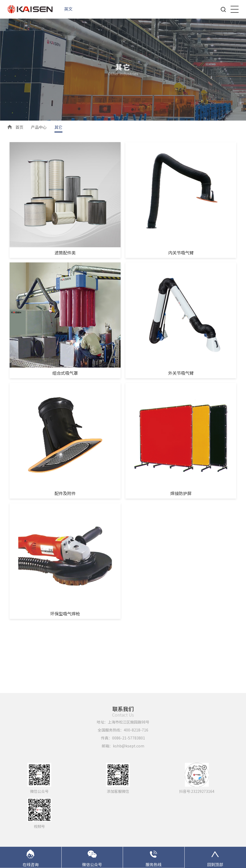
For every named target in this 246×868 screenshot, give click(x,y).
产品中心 (39, 127)
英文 (68, 9)
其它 (58, 127)
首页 (19, 127)
